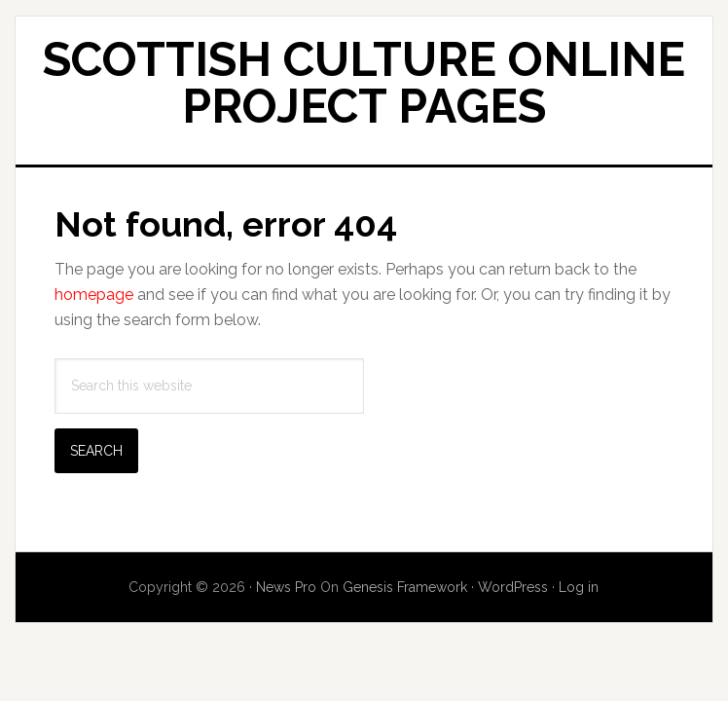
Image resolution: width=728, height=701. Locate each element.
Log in (579, 587)
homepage (94, 295)
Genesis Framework (405, 587)
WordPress (513, 587)
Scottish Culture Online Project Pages (364, 83)
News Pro (286, 587)
